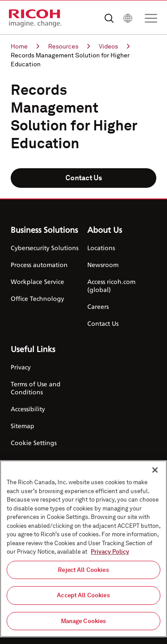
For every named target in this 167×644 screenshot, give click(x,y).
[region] (83, 551)
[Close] (155, 473)
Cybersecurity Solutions (45, 248)
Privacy (21, 367)
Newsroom (103, 265)
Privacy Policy (110, 554)
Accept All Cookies (83, 598)
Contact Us (84, 178)
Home (25, 46)
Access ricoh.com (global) (111, 286)
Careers (98, 306)
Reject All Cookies (83, 572)
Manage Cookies (84, 624)
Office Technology (37, 298)
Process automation (39, 265)
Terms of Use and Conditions (36, 388)
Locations (101, 248)
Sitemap (22, 426)
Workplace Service (37, 281)
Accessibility (28, 409)
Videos (114, 46)
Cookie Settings (34, 443)
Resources (69, 46)
